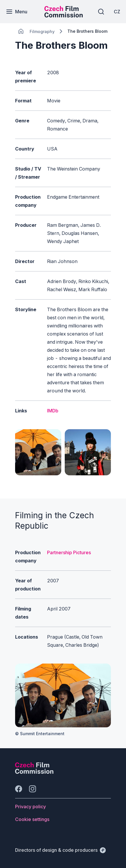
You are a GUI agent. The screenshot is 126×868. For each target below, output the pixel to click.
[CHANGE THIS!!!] (21, 31)
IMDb (53, 411)
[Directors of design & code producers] (60, 850)
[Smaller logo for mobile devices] (64, 16)
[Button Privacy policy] (30, 807)
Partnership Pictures (69, 552)
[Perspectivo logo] (34, 772)
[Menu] (17, 12)
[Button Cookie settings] (32, 819)
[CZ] (117, 12)
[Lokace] (42, 31)
